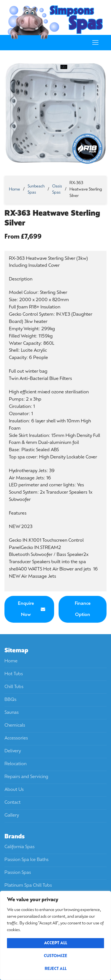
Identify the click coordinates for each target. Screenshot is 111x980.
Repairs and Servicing (26, 777)
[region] (55, 935)
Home (15, 190)
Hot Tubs (14, 674)
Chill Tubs (14, 687)
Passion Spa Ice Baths (26, 860)
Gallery (12, 815)
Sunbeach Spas (36, 190)
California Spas (20, 847)
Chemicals (15, 726)
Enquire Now (32, 609)
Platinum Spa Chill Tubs (28, 886)
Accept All (56, 943)
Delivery (13, 751)
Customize (55, 956)
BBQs (10, 700)
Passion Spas (18, 873)
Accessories (16, 738)
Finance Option (83, 609)
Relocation (15, 764)
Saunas (12, 713)
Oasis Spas (57, 190)
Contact (13, 803)
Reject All (56, 969)
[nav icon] (95, 42)
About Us (14, 790)
